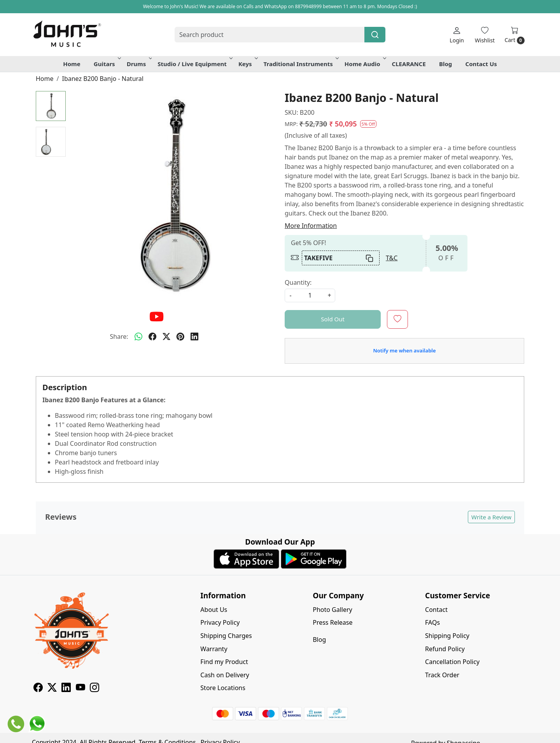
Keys (248, 64)
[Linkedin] (66, 689)
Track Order (442, 675)
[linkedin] (194, 336)
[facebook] (152, 336)
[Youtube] (80, 689)
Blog (445, 64)
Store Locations (223, 688)
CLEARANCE (409, 64)
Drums (139, 64)
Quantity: (298, 282)
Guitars (107, 64)
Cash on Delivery (225, 675)
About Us (214, 610)
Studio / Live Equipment (194, 64)
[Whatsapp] (138, 336)
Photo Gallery (332, 610)
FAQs (432, 622)
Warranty (214, 649)
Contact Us (481, 64)
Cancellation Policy (452, 662)
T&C (392, 258)
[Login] (457, 35)
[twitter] (166, 336)
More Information (311, 226)
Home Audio (365, 64)
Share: (119, 336)
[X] (52, 689)
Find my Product (224, 662)
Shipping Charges (226, 636)
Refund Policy (445, 649)
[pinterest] (180, 336)
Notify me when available (404, 350)
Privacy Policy (220, 622)
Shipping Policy (447, 636)
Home (72, 64)
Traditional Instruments (301, 64)
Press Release (332, 622)
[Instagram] (94, 689)
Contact (436, 610)
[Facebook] (38, 689)
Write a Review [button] (491, 517)
